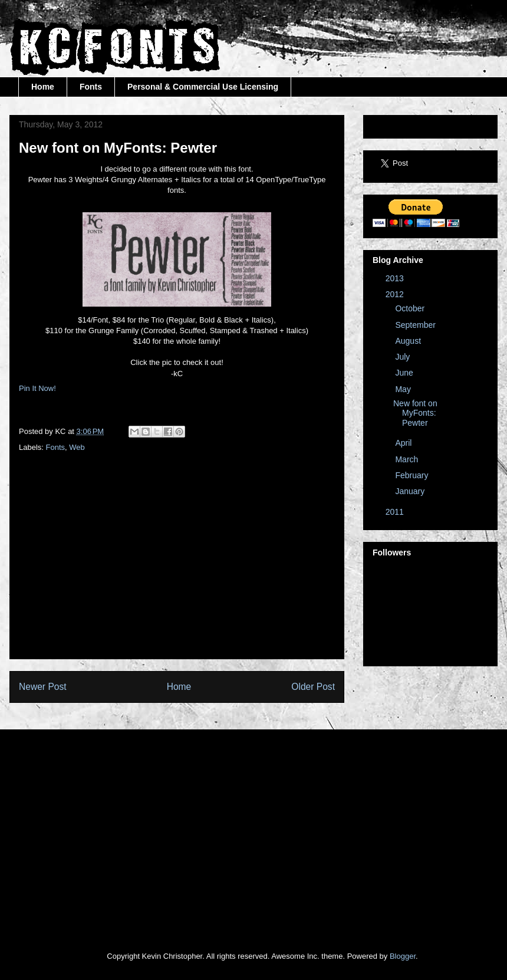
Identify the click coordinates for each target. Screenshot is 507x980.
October (411, 308)
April (404, 443)
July (404, 357)
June (405, 373)
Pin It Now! (37, 388)
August (409, 341)
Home (43, 87)
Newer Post (43, 687)
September (416, 325)
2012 (396, 294)
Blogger (403, 956)
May (404, 389)
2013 (396, 278)
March (408, 459)
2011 (396, 512)
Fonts (91, 87)
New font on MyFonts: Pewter (415, 413)
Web (77, 447)
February (413, 475)
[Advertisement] (215, 567)
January (411, 491)
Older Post (313, 687)
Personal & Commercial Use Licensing (203, 87)
